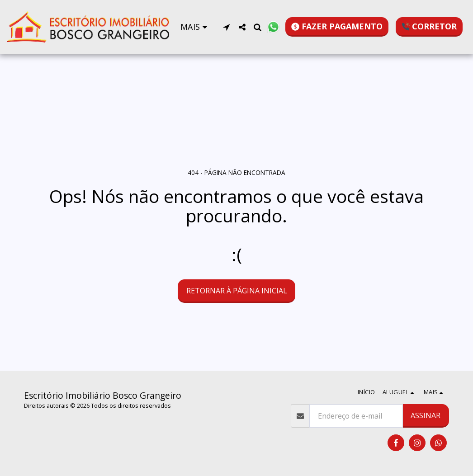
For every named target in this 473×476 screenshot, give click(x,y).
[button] (227, 27)
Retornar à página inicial (237, 291)
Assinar (426, 415)
